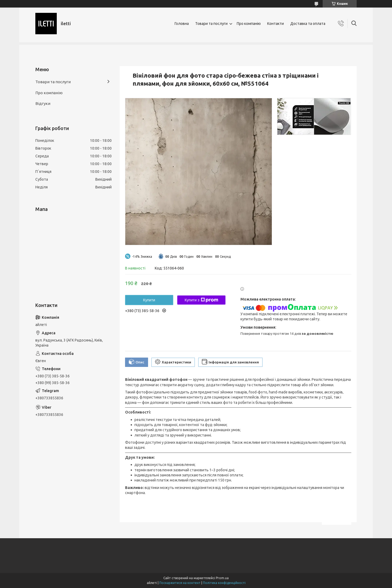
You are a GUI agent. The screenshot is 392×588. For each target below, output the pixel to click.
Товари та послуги (211, 24)
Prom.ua (222, 578)
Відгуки (43, 103)
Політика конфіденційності (224, 583)
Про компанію (249, 24)
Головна (182, 24)
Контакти (276, 24)
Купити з (201, 300)
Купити (149, 300)
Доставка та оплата (308, 24)
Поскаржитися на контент (180, 583)
